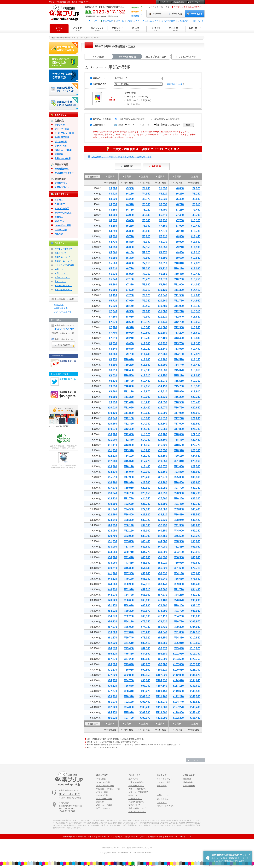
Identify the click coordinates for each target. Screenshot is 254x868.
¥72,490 (162, 605)
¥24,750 (146, 499)
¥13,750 (196, 279)
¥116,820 (195, 648)
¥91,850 (179, 632)
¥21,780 (196, 429)
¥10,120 (196, 220)
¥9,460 (196, 210)
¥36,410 (179, 515)
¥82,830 (129, 675)
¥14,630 (196, 295)
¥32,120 (146, 520)
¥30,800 (162, 509)
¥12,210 (196, 252)
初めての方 (108, 21)
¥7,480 (180, 215)
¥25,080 (179, 477)
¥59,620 (112, 632)
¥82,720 (112, 707)
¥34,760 (196, 493)
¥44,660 (162, 541)
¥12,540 (196, 258)
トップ (94, 21)
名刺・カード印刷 (195, 29)
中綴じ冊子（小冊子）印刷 (108, 789)
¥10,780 (196, 231)
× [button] (250, 854)
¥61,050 (196, 547)
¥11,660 (196, 242)
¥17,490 (196, 349)
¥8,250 (196, 194)
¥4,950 (146, 194)
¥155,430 (195, 718)
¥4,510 (130, 204)
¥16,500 (179, 402)
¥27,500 (196, 466)
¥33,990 (129, 536)
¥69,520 (112, 664)
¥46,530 (179, 536)
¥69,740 (129, 638)
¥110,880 (195, 638)
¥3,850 (113, 210)
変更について (60, 282)
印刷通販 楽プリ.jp (68, 361)
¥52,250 (196, 531)
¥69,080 (179, 584)
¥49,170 (129, 579)
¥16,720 (179, 408)
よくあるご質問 (168, 21)
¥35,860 (129, 541)
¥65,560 (162, 589)
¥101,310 (145, 696)
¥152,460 (195, 712)
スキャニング (61, 230)
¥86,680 (146, 659)
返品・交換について (63, 286)
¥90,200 (196, 600)
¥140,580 (195, 691)
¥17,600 (179, 424)
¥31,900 (196, 482)
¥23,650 (146, 493)
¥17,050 (179, 413)
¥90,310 (129, 696)
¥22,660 (179, 466)
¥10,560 (162, 301)
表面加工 (59, 217)
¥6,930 (163, 220)
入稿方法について (62, 257)
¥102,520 (162, 675)
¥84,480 (196, 589)
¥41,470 (129, 557)
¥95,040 (146, 680)
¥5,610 (163, 194)
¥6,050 (180, 188)
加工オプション (103, 808)
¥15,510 (196, 311)
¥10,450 (196, 226)
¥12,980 (179, 327)
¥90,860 (146, 670)
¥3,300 (113, 188)
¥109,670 (145, 718)
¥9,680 (180, 258)
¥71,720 (179, 589)
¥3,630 (113, 204)
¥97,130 (146, 686)
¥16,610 (196, 333)
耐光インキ (60, 221)
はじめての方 (64, 62)
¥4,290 (130, 199)
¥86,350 (162, 638)
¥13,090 (196, 269)
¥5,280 (130, 226)
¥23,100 (196, 450)
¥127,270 (178, 707)
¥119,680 (178, 691)
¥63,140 (162, 584)
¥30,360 (196, 477)
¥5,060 (130, 220)
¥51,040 (146, 568)
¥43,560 (196, 515)
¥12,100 (162, 338)
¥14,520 (179, 359)
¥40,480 (196, 509)
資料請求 (187, 779)
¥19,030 (196, 375)
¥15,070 (179, 370)
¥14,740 (179, 365)
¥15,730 (179, 386)
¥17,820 (196, 354)
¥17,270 (179, 418)
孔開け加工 (60, 204)
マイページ (156, 14)
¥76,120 (112, 686)
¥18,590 (179, 445)
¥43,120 (112, 579)
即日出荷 (156, 166)
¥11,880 (162, 333)
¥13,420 (196, 274)
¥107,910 (195, 632)
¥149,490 (195, 707)
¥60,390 (129, 611)
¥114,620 (178, 680)
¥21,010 (196, 413)
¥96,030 (196, 611)
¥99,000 (196, 616)
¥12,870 (196, 263)
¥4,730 (146, 188)
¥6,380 (146, 226)
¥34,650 (112, 552)
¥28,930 (196, 472)
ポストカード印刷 (176, 29)
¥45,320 (129, 568)
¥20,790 (129, 493)
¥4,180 (130, 194)
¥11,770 (179, 301)
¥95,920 (129, 712)
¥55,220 (196, 536)
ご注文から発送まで (63, 249)
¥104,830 (162, 680)
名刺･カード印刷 (63, 158)
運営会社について (105, 837)
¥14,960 (196, 301)
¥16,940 (129, 472)
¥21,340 (179, 461)
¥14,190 (179, 354)
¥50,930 (129, 584)
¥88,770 (146, 664)
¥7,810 (163, 236)
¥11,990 (196, 247)
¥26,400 (179, 482)
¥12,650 (146, 386)
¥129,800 (178, 712)
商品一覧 (120, 21)
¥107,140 (162, 686)
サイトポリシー (171, 837)
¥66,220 (112, 654)
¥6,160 (146, 220)
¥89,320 (179, 627)
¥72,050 (146, 622)
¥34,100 (146, 525)
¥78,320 (146, 638)
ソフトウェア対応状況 (64, 265)
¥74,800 (162, 611)
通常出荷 (128, 166)
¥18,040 (179, 434)
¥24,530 (129, 509)
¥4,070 (113, 220)
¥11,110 (129, 392)
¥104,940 (195, 627)
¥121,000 (162, 718)
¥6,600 (146, 231)
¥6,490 (180, 199)
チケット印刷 (156, 29)
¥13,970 (179, 349)
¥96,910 (179, 643)
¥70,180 (162, 600)
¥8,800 (180, 236)
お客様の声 (183, 21)
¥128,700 (195, 670)
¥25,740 (146, 504)
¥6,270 (180, 194)
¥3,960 (130, 188)
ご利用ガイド (133, 21)
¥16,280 (196, 327)
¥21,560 (196, 424)
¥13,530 (162, 370)
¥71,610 (129, 643)
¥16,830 (196, 338)
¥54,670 (112, 616)
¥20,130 (179, 456)
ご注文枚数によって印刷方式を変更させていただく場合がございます (121, 157)
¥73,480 (129, 648)
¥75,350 (129, 654)
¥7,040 (113, 311)
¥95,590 (162, 659)
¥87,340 (196, 595)
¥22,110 (196, 434)
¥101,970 (195, 622)
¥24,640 (196, 456)
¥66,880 (196, 557)
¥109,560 (178, 670)
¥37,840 (129, 547)
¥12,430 (146, 381)
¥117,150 (178, 686)
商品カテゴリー (103, 775)
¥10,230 (179, 269)
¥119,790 (195, 654)
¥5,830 (163, 199)
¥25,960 (196, 461)
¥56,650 (129, 600)
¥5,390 (163, 188)
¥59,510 (146, 589)
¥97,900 (162, 664)
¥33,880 (179, 509)
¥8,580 (196, 199)
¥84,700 (129, 680)
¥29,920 (146, 515)
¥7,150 (163, 226)
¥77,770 (112, 691)
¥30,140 (129, 525)
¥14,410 (196, 290)
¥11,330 (179, 290)
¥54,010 (162, 563)
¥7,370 (163, 231)
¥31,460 (179, 504)
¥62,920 (112, 643)
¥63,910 (196, 552)
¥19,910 (196, 392)
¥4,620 (113, 236)
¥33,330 (196, 488)
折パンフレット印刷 (98, 29)
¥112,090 (178, 675)
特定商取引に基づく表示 (135, 837)
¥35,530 (162, 520)
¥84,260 (179, 616)
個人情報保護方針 (155, 837)
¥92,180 (129, 702)
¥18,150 (196, 359)
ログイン (165, 2)
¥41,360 (179, 525)
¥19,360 (196, 381)
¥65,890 (146, 605)
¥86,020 (112, 718)
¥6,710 (180, 204)
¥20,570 (162, 466)
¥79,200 (179, 605)
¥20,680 (196, 408)
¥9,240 (180, 247)
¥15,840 (196, 317)
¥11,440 (196, 236)
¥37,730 (196, 504)
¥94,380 (179, 638)
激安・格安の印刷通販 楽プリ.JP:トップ (79, 837)
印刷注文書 (59, 305)
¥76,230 (146, 632)
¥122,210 (178, 696)
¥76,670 (179, 600)
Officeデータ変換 (63, 225)
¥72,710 (196, 568)
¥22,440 (196, 440)
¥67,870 (162, 595)
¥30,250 (179, 499)
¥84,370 (112, 712)
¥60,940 (162, 579)
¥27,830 (146, 509)
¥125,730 (195, 664)
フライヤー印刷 (78, 29)
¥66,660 (179, 579)
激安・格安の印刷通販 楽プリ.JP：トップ (67, 38)
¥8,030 (163, 242)
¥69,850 (196, 563)
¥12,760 (179, 322)
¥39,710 (129, 552)
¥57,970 (112, 627)
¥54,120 (179, 552)
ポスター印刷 (137, 29)
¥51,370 (112, 605)
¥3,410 (113, 194)
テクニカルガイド (150, 21)
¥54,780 (129, 595)
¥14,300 (146, 429)
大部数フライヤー (63, 187)
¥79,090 (129, 664)
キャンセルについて (63, 290)
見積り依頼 (188, 782)
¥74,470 (112, 680)
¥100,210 (162, 670)
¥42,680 (146, 547)
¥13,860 (146, 418)
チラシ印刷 (59, 29)
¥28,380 (129, 520)
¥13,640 (146, 413)
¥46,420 (196, 520)
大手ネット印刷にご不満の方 (64, 76)
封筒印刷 (59, 154)
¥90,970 (162, 648)
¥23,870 (179, 472)
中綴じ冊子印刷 (117, 29)
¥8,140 (180, 231)
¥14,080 (196, 285)
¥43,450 (129, 563)
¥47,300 (129, 573)
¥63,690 (146, 600)
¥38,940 (179, 520)
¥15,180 (196, 306)
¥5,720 (146, 210)
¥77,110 (162, 616)
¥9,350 (163, 274)
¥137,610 (195, 686)
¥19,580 (196, 386)
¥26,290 (162, 493)
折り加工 (59, 200)
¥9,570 (163, 279)
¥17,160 (196, 343)
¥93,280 (162, 654)
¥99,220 (146, 691)
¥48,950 (179, 541)
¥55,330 (146, 579)
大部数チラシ (61, 183)
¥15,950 (179, 392)
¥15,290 (179, 375)
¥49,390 (162, 552)
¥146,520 (195, 702)
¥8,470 (163, 252)
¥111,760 (162, 696)
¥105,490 (145, 707)
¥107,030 (178, 664)
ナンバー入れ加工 (63, 213)
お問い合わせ (197, 21)
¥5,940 (146, 215)
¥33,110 (162, 515)
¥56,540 (179, 557)
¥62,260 (129, 616)
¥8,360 (130, 311)
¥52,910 (129, 589)
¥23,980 (162, 482)
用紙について (60, 253)
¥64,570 (112, 648)
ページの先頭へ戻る (195, 760)
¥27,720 (179, 488)
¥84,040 (162, 632)
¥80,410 (146, 643)
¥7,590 (146, 258)
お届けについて (61, 273)
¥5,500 (113, 263)
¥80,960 (129, 670)
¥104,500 (178, 659)
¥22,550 (146, 488)
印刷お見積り (64, 90)
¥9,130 (163, 269)
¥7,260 (180, 210)
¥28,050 (112, 531)
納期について (60, 269)
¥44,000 (179, 531)
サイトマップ (195, 2)
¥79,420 (162, 622)
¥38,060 (112, 563)
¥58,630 (162, 573)
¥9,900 (146, 317)
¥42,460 (162, 536)
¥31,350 (112, 541)
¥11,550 (179, 295)
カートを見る (195, 14)
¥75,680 (196, 573)
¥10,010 (179, 263)
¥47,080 (162, 547)
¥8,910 (196, 204)
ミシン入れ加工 (62, 209)
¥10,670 (112, 429)
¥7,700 (180, 220)
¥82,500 (146, 648)
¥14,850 (162, 402)
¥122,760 (195, 659)
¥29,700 (112, 536)
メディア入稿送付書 (63, 312)
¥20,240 (196, 397)
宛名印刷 (59, 234)
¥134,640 (195, 680)
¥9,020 (180, 242)
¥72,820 (112, 675)
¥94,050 (129, 707)
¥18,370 (179, 440)
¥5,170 (146, 199)
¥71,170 (112, 670)
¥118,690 (162, 712)
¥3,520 (113, 199)
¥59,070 (179, 563)
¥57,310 (146, 584)
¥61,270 (112, 638)
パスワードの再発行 (166, 806)
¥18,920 (179, 450)
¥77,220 (129, 659)
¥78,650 (196, 579)
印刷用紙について (175, 84)
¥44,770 (146, 552)
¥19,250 (162, 461)
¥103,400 (145, 702)
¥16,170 (129, 466)
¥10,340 (162, 295)
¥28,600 (162, 504)
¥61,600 (179, 568)
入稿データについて (63, 261)
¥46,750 (146, 557)
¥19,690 (112, 504)
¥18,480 (196, 365)
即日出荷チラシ (62, 169)
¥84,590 (146, 654)
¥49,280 (196, 525)
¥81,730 (179, 611)
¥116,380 (162, 707)
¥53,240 (146, 573)
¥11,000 (179, 285)
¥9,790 (196, 215)
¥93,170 (196, 605)
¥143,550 (195, 696)
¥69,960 (146, 616)
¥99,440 (179, 648)
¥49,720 (112, 600)
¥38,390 (146, 536)
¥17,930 (129, 477)
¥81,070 (112, 702)
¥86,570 (129, 686)
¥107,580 (145, 712)
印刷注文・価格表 (64, 103)
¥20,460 (196, 402)
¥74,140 (146, 627)
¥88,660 (162, 643)
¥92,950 (146, 675)
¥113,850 (195, 643)
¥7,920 (196, 188)
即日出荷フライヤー (64, 173)
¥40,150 (162, 531)
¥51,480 (179, 547)
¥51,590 (162, 557)
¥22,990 (112, 515)
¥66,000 (129, 627)
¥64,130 (179, 573)
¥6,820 (146, 236)
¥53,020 (112, 611)
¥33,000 (112, 547)
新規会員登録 (179, 2)
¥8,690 (163, 258)
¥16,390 (112, 482)
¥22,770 (196, 445)
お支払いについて (62, 278)
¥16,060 (196, 322)
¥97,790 (129, 718)
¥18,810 (196, 370)
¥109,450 (162, 691)
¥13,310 (129, 450)
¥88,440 (129, 691)
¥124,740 (178, 702)
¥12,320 (162, 343)
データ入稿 (175, 14)
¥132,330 (178, 718)
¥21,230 (196, 418)
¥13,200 (179, 333)
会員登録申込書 (61, 308)
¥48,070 (112, 595)
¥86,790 (179, 622)
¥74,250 (179, 595)
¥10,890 (129, 386)
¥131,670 (195, 675)
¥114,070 (162, 702)
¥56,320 (162, 568)
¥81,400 (196, 584)
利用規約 (119, 837)
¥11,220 (162, 317)
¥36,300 (196, 499)
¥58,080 (196, 541)
